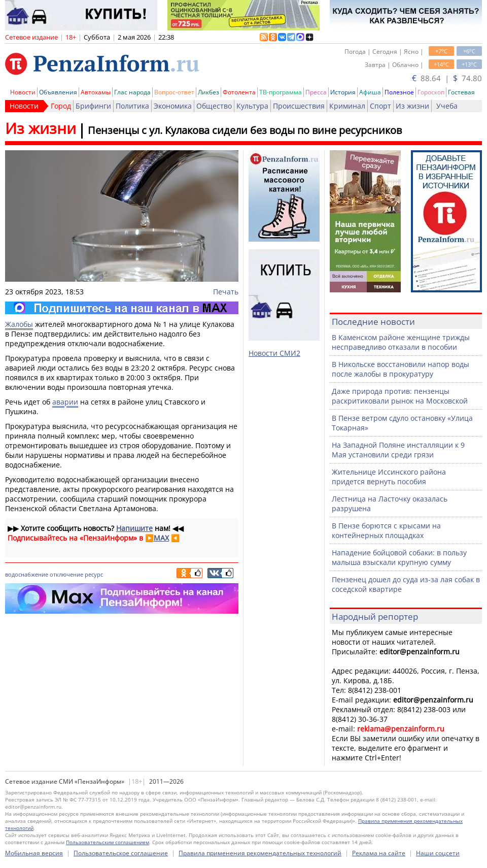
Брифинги (93, 106)
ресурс (94, 574)
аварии (65, 402)
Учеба (447, 106)
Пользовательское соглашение (121, 853)
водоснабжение (27, 574)
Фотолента (239, 92)
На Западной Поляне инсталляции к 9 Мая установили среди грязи (398, 450)
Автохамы (96, 92)
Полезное (399, 92)
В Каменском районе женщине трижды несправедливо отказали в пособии (401, 342)
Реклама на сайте (379, 853)
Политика (132, 106)
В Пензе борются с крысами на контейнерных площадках (386, 530)
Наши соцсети (438, 853)
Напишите (134, 528)
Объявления (58, 92)
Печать (226, 292)
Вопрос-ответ (174, 92)
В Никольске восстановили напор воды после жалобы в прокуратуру (401, 369)
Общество (214, 106)
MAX (161, 538)
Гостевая (461, 92)
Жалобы (19, 324)
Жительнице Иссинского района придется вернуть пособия (389, 477)
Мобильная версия (34, 853)
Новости (23, 92)
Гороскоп (431, 92)
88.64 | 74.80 (447, 78)
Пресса (316, 92)
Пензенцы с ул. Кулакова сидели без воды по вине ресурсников (245, 130)
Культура (252, 106)
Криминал (347, 106)
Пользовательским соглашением (108, 842)
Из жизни (412, 106)
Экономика (173, 106)
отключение (66, 574)
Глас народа (132, 92)
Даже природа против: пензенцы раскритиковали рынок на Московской (400, 396)
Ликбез (208, 92)
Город (61, 106)
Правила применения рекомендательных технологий (260, 853)
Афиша (370, 92)
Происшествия (299, 106)
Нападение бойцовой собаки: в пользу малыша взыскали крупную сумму (399, 557)
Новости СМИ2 (274, 353)
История (343, 92)
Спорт (380, 106)
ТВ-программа (281, 92)
